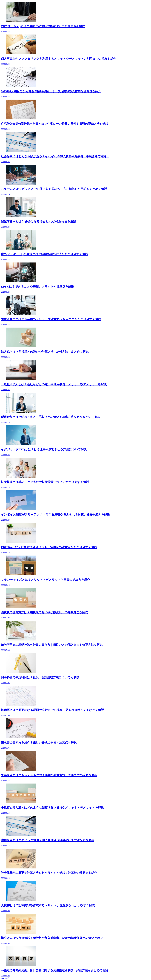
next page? (5, 978)
